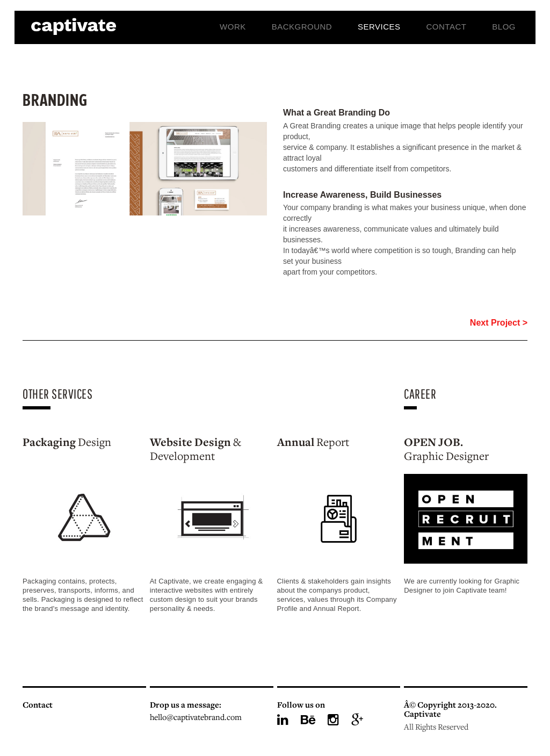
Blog (504, 27)
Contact (447, 27)
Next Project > (499, 323)
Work (233, 27)
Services (379, 27)
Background (302, 27)
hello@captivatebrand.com (196, 718)
